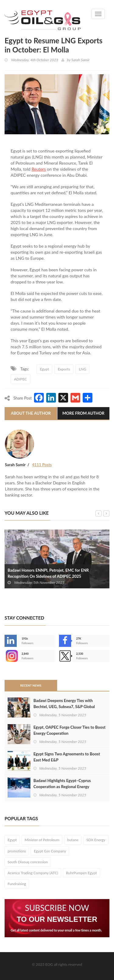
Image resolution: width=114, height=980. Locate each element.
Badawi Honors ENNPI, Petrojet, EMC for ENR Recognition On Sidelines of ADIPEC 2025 (48, 573)
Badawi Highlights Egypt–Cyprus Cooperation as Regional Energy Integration (62, 787)
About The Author (31, 413)
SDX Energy (96, 840)
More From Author (83, 413)
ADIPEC (21, 379)
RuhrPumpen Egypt (81, 873)
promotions (17, 851)
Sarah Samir (81, 60)
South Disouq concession (28, 862)
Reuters (39, 169)
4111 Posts (42, 465)
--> (11, 656)
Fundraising (17, 884)
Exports (64, 369)
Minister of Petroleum (42, 840)
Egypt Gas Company (50, 851)
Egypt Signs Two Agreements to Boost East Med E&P (67, 757)
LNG (82, 369)
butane (73, 840)
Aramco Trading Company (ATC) (33, 873)
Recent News (31, 685)
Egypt (44, 369)
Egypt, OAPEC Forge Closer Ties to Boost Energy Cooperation (69, 730)
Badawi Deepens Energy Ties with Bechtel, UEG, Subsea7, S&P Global (64, 704)
